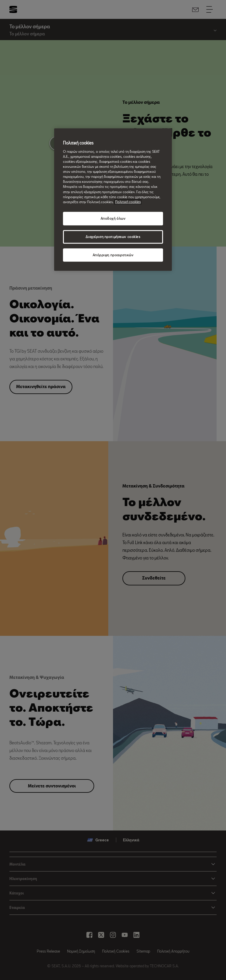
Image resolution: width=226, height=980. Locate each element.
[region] (113, 200)
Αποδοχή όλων (113, 218)
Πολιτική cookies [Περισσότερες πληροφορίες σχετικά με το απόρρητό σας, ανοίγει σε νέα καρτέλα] (128, 202)
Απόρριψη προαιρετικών (113, 255)
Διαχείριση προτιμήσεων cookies (113, 237)
